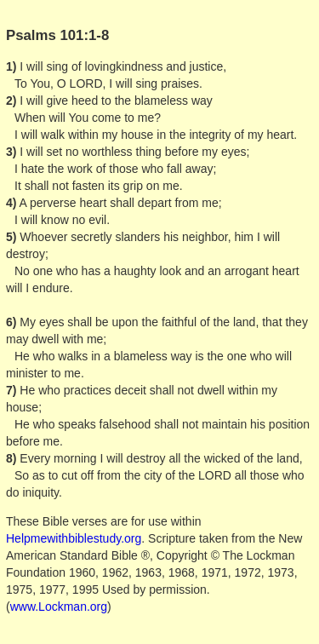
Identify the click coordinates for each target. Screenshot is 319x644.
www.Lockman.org (59, 607)
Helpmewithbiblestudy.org (74, 538)
